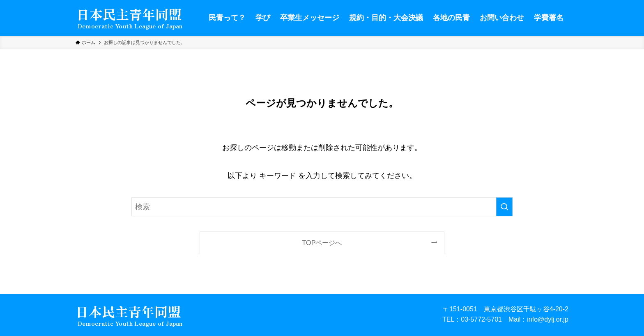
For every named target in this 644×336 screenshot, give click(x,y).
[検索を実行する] (504, 207)
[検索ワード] (322, 207)
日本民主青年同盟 (129, 15)
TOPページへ (322, 243)
